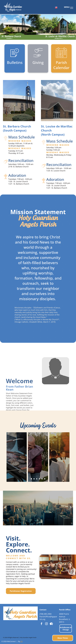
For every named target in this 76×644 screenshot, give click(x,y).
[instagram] (46, 624)
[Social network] (51, 624)
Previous (5, 509)
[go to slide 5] (42, 479)
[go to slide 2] (34, 479)
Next (71, 509)
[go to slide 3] (37, 479)
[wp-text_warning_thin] (15, 58)
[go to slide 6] (45, 479)
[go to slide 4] (39, 479)
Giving (38, 62)
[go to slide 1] (31, 479)
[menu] (72, 8)
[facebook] (41, 624)
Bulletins (15, 62)
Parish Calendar (61, 65)
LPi (21, 641)
